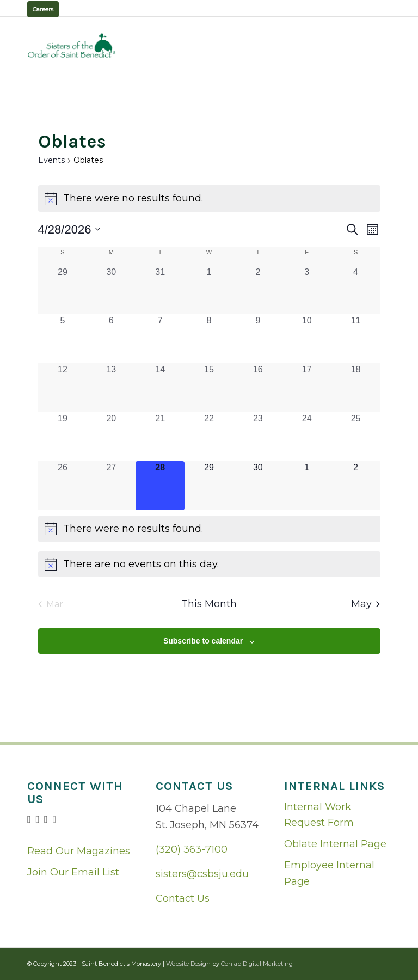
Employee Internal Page (329, 873)
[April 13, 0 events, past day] (111, 388)
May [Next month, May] (365, 604)
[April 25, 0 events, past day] (356, 437)
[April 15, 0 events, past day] (209, 388)
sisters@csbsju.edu (202, 874)
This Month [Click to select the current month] (209, 604)
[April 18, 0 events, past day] (356, 388)
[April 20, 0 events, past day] (111, 437)
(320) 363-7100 (192, 849)
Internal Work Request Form (319, 815)
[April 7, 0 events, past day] (160, 339)
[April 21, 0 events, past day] (160, 437)
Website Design (188, 964)
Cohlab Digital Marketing (257, 964)
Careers (43, 9)
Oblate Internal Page (335, 844)
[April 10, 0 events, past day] (307, 339)
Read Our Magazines (79, 851)
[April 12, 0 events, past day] (63, 388)
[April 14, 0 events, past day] (160, 388)
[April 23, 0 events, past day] (258, 437)
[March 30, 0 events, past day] (111, 290)
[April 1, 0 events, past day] (209, 290)
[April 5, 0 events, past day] (63, 339)
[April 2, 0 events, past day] (258, 290)
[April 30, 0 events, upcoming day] (258, 486)
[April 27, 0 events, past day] (111, 486)
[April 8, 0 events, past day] (209, 339)
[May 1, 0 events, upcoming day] (307, 486)
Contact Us (183, 898)
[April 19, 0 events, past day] (63, 437)
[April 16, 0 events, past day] (258, 388)
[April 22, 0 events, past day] (209, 437)
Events (51, 160)
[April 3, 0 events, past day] (307, 290)
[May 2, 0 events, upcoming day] (356, 486)
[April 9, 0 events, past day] (258, 339)
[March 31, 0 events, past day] (160, 290)
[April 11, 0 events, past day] (356, 339)
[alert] (209, 198)
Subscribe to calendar (203, 641)
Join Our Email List (73, 872)
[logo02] (72, 45)
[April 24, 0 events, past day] (307, 437)
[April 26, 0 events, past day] (63, 486)
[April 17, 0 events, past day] (307, 388)
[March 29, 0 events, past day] (63, 290)
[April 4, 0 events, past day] (356, 290)
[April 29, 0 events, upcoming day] (209, 486)
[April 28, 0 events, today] (160, 486)
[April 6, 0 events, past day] (111, 339)
